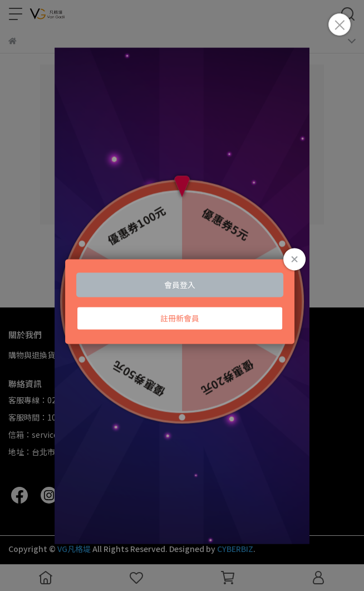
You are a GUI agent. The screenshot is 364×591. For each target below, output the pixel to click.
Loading (182, 301)
